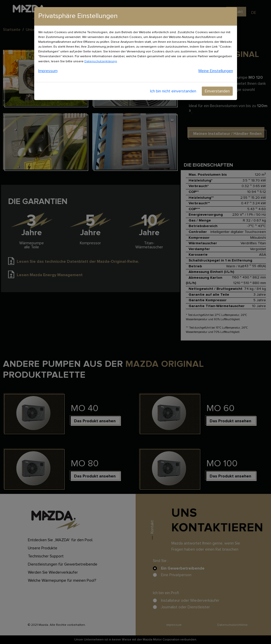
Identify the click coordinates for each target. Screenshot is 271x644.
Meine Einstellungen (216, 71)
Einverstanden (217, 91)
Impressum (48, 71)
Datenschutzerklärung (101, 61)
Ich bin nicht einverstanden (173, 91)
